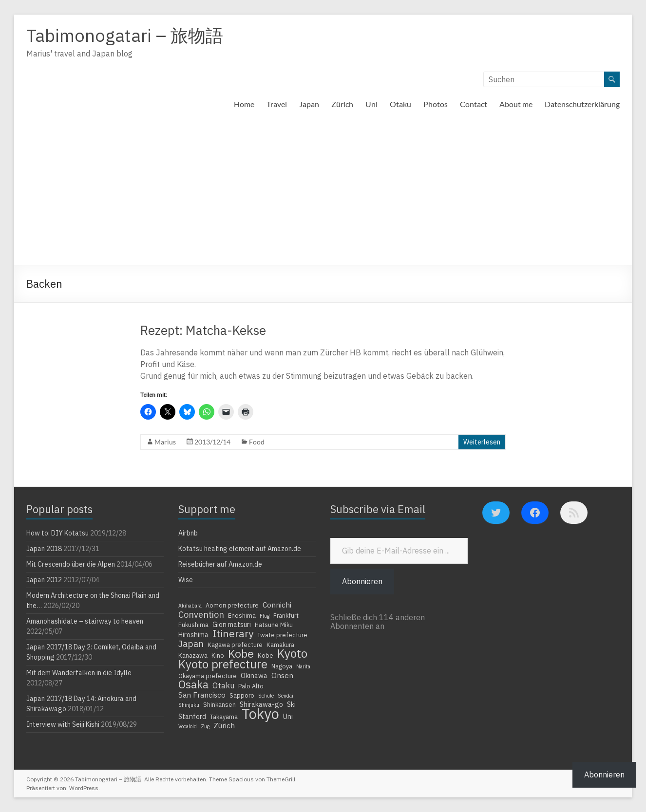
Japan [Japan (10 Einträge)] (191, 644)
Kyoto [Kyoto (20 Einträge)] (292, 653)
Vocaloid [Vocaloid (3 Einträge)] (188, 726)
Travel (277, 104)
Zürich (342, 104)
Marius (165, 442)
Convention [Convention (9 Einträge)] (201, 614)
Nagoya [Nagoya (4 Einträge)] (282, 666)
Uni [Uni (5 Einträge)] (288, 717)
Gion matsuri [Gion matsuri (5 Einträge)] (232, 625)
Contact (474, 104)
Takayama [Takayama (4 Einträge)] (224, 717)
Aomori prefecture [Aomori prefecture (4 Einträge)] (232, 605)
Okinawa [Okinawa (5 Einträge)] (254, 676)
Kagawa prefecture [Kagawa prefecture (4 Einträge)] (235, 645)
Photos (436, 104)
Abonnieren (362, 581)
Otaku (400, 104)
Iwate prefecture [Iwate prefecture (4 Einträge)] (283, 635)
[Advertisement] (323, 192)
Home (244, 104)
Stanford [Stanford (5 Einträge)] (192, 717)
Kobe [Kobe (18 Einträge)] (241, 653)
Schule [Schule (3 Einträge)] (266, 696)
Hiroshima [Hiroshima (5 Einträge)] (193, 635)
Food (257, 442)
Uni (371, 104)
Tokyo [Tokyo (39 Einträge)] (260, 714)
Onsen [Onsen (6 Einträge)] (282, 675)
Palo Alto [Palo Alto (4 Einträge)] (251, 686)
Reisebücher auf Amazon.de (220, 564)
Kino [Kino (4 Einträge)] (218, 655)
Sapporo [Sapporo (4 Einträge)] (242, 695)
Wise (186, 580)
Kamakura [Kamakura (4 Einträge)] (280, 645)
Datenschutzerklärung (582, 104)
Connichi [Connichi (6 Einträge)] (277, 605)
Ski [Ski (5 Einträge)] (291, 704)
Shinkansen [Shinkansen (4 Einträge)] (219, 704)
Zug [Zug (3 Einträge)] (205, 726)
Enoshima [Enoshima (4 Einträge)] (242, 615)
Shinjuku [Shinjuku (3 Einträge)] (189, 705)
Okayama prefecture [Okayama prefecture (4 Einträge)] (208, 676)
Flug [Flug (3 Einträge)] (265, 616)
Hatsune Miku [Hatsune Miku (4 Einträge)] (274, 625)
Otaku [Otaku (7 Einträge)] (223, 685)
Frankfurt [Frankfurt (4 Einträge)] (286, 615)
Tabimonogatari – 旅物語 (125, 35)
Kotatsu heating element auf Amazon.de (240, 549)
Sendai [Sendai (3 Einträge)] (285, 696)
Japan (309, 104)
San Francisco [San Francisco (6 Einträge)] (202, 695)
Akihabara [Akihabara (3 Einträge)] (190, 606)
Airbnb (188, 533)
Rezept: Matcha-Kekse (203, 330)
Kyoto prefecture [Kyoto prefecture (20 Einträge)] (223, 664)
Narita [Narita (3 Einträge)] (303, 666)
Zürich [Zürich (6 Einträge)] (224, 725)
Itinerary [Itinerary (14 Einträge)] (233, 633)
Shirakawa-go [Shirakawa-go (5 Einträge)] (261, 704)
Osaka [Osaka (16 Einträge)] (193, 684)
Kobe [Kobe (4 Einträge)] (266, 655)
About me (516, 104)
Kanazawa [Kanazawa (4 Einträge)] (193, 655)
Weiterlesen (482, 442)
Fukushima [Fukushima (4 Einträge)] (193, 625)
